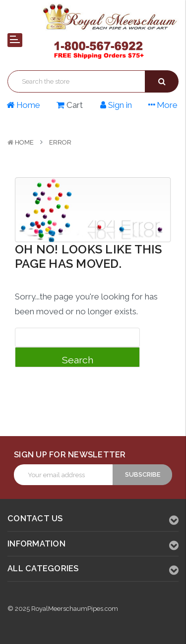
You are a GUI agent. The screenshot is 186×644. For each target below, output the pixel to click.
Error (60, 142)
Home (24, 142)
